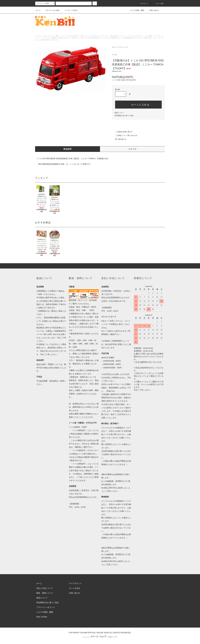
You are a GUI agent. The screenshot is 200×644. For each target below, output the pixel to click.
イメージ (132, 149)
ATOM (44, 617)
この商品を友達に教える (122, 132)
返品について (119, 113)
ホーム (38, 10)
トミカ (120, 47)
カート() (158, 4)
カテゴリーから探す (51, 10)
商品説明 (68, 149)
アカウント (143, 4)
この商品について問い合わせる (125, 135)
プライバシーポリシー (46, 607)
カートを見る (74, 588)
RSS (38, 617)
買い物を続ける (119, 139)
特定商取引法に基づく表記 (124, 116)
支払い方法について (45, 588)
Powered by (100, 637)
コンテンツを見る (70, 10)
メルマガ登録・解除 (135, 10)
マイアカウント (75, 583)
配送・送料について (45, 593)
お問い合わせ (152, 10)
